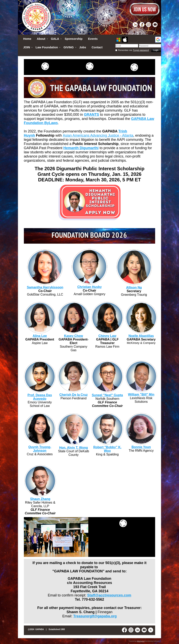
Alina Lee (40, 336)
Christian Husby (90, 287)
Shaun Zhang (40, 499)
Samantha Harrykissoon (45, 287)
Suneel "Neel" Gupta (107, 395)
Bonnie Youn (141, 447)
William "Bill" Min (141, 394)
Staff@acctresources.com (109, 595)
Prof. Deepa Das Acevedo (40, 397)
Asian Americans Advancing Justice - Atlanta (98, 135)
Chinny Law (107, 336)
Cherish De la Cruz (74, 395)
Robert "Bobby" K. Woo (107, 449)
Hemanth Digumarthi (81, 148)
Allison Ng (134, 287)
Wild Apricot (141, 641)
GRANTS (91, 115)
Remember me (125, 50)
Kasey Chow (73, 336)
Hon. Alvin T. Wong (74, 448)
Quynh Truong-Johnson (40, 449)
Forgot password (141, 50)
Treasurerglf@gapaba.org (95, 616)
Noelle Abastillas (141, 336)
